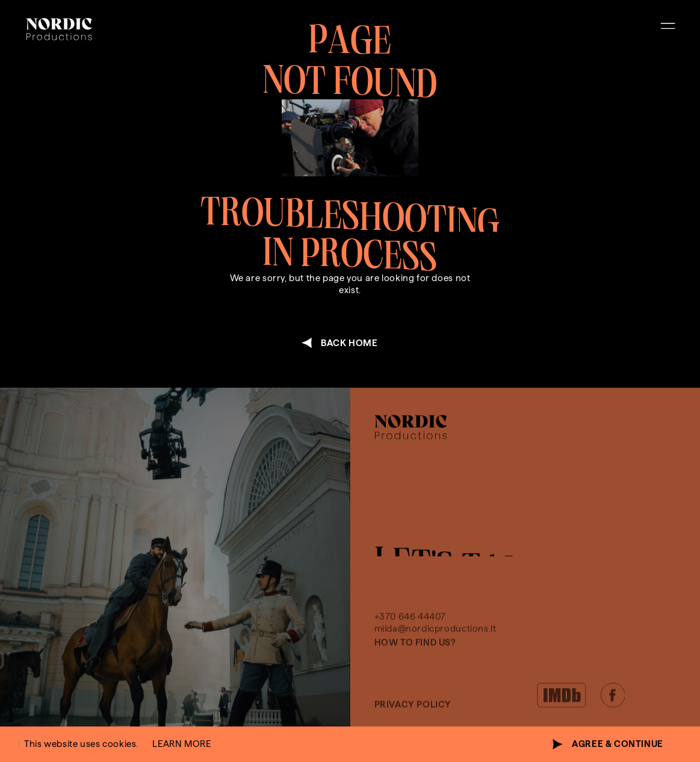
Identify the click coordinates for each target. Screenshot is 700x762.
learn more (181, 744)
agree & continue (618, 744)
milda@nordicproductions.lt (435, 658)
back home (349, 343)
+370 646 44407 (410, 645)
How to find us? (415, 671)
